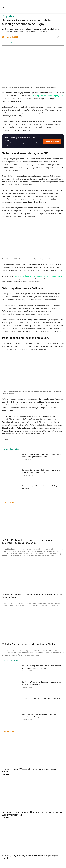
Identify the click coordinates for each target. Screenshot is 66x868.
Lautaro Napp (6, 546)
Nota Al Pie (5, 600)
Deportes (8, 16)
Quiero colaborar (52, 141)
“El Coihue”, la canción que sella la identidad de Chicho (28, 644)
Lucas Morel (11, 43)
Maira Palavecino (7, 647)
